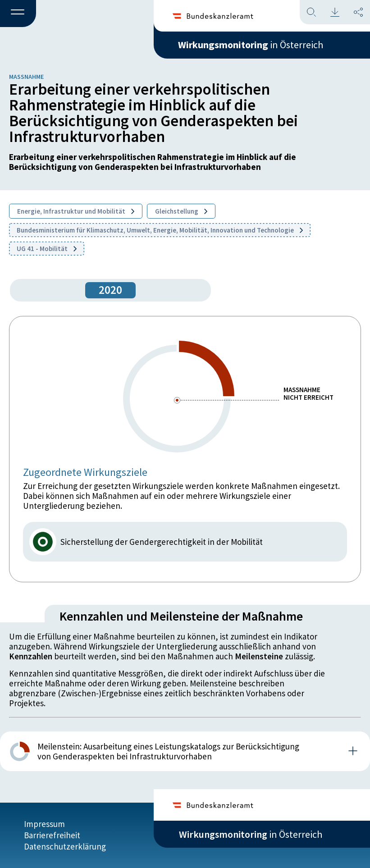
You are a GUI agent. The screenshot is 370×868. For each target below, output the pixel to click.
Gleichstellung (181, 211)
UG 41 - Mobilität (47, 249)
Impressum (44, 824)
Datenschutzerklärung (65, 846)
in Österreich (251, 45)
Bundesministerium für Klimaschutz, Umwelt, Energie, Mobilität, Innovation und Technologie (160, 230)
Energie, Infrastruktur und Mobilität (76, 211)
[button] (18, 14)
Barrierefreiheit (52, 835)
